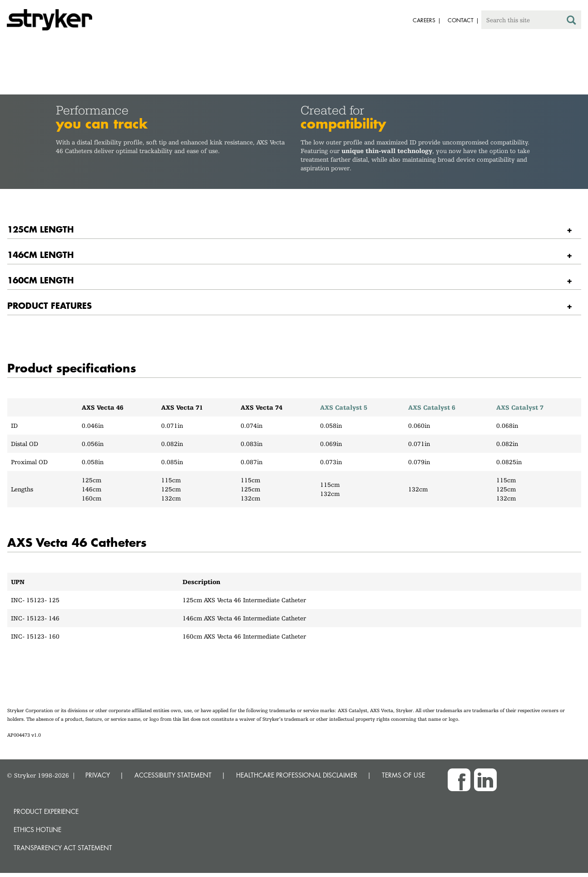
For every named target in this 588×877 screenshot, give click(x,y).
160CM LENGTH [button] (40, 280)
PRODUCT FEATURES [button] (49, 305)
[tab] (294, 230)
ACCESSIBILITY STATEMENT (173, 775)
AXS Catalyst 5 (344, 407)
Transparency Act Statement (63, 848)
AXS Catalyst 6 (432, 407)
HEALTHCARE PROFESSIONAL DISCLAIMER (297, 775)
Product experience (46, 811)
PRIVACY (98, 775)
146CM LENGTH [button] (40, 255)
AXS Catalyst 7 (520, 407)
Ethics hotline (37, 830)
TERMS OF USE (403, 775)
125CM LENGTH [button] (40, 229)
